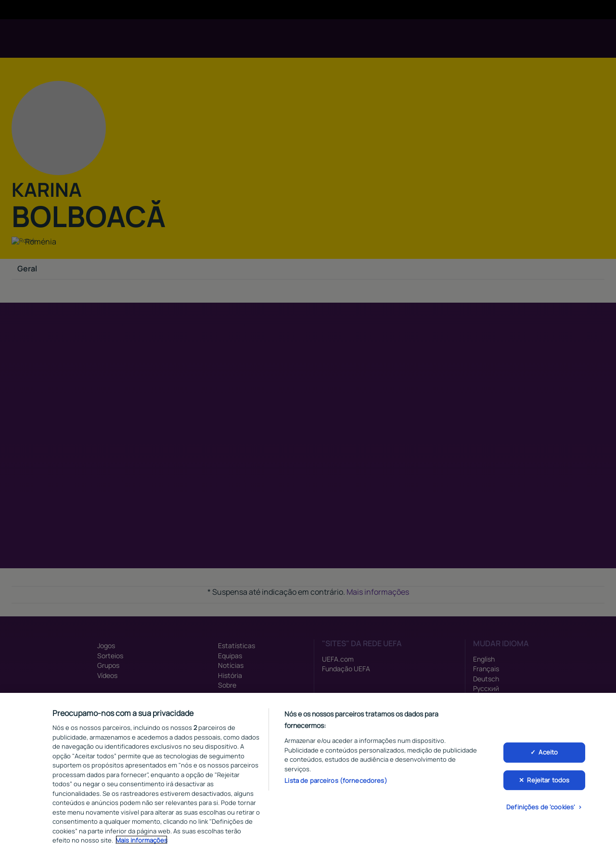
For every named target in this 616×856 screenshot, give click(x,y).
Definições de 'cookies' (541, 810)
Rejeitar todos (548, 782)
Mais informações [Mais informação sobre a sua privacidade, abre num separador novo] (141, 843)
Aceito (548, 755)
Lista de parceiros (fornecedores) (336, 783)
